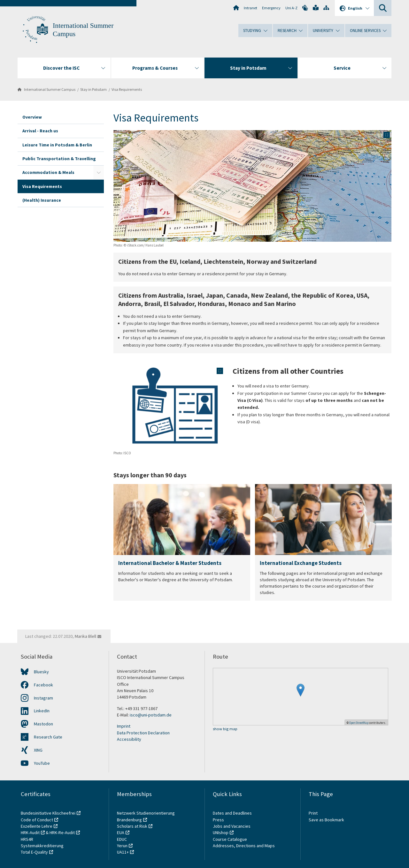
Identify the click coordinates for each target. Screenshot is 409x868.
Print (313, 813)
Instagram (43, 698)
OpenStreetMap (359, 723)
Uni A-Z (291, 8)
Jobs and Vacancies (232, 826)
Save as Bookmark (326, 820)
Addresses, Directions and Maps (244, 846)
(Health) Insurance (42, 200)
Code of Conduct (37, 820)
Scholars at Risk (132, 826)
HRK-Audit (30, 833)
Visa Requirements (127, 89)
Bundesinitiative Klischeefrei (48, 813)
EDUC (122, 839)
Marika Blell (85, 636)
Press (218, 820)
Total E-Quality (34, 852)
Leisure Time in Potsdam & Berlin (57, 145)
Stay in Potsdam (93, 89)
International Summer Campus (50, 89)
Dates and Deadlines (232, 813)
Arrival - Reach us (40, 131)
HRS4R (27, 839)
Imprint (124, 726)
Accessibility (129, 739)
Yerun (122, 846)
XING (38, 750)
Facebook (43, 685)
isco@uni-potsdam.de (151, 715)
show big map (225, 729)
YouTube (42, 763)
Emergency (271, 8)
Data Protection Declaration (143, 733)
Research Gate (48, 737)
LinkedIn (42, 711)
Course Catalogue (230, 839)
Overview (32, 117)
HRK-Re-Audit (62, 833)
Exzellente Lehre (37, 826)
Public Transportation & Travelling (59, 159)
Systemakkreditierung (42, 846)
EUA (121, 833)
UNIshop (221, 833)
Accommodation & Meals (48, 172)
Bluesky (41, 672)
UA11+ (123, 852)
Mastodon (43, 724)
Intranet (251, 8)
